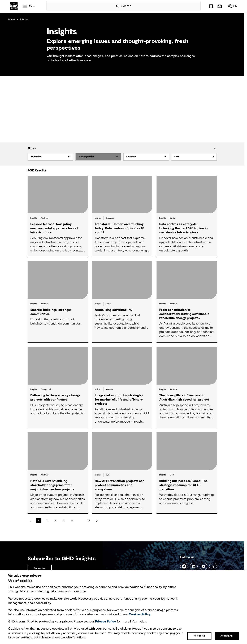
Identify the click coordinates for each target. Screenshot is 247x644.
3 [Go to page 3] (55, 521)
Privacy (106, 622)
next (97, 521)
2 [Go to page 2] (47, 521)
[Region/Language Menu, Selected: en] (233, 6)
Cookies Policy (140, 614)
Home (12, 20)
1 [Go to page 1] (39, 521)
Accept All (227, 636)
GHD (14, 6)
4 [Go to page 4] (64, 521)
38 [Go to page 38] (89, 521)
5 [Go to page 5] (72, 521)
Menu (32, 6)
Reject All (199, 636)
